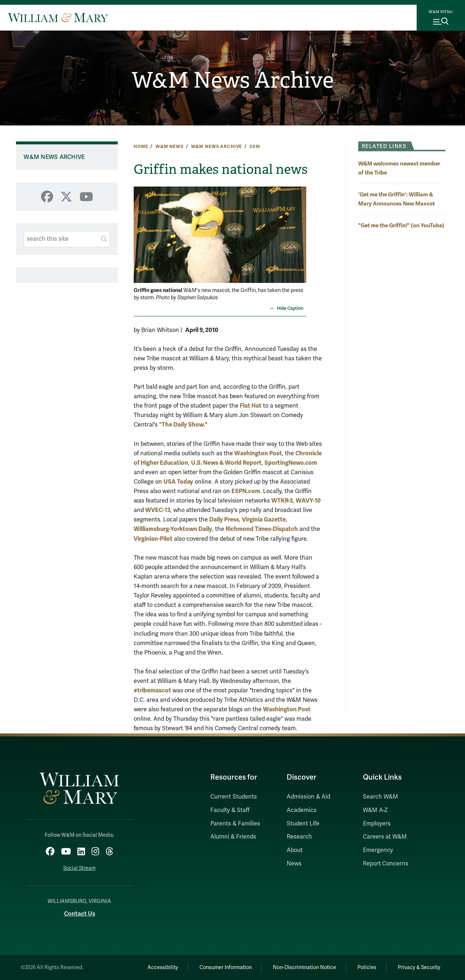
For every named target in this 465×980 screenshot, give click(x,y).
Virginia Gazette (264, 519)
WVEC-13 (158, 510)
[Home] (58, 17)
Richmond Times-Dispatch (262, 529)
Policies (367, 967)
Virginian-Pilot (153, 539)
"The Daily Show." (183, 425)
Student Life (303, 824)
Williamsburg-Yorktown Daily (173, 529)
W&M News (169, 147)
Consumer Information (226, 967)
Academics (302, 810)
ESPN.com (246, 491)
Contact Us (80, 914)
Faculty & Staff (230, 810)
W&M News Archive (233, 80)
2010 (255, 147)
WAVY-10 (308, 501)
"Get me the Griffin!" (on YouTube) (401, 225)
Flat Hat (251, 406)
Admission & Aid (308, 797)
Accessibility (163, 967)
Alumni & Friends (233, 837)
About (295, 850)
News (294, 864)
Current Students (234, 797)
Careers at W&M (385, 837)
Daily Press (224, 519)
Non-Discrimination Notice (304, 967)
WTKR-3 (282, 501)
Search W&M (381, 797)
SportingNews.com (291, 463)
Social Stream (79, 868)
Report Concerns (386, 864)
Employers (377, 824)
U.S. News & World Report (226, 463)
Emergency (378, 850)
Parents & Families (235, 824)
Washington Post (258, 453)
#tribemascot (152, 690)
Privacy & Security (419, 967)
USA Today (178, 482)
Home (141, 147)
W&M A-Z (375, 810)
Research (299, 837)
